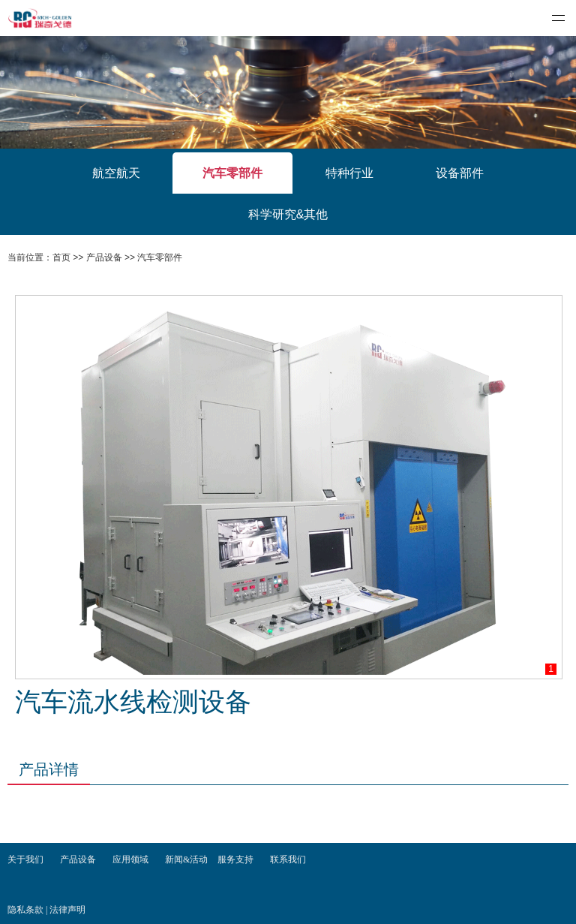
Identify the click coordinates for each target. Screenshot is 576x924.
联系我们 (288, 859)
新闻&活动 (186, 859)
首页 (61, 257)
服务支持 (235, 859)
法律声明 (67, 910)
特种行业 (349, 173)
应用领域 (130, 859)
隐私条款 (27, 910)
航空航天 (116, 173)
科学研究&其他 (288, 214)
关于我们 (25, 859)
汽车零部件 (232, 173)
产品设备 (104, 257)
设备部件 (460, 173)
